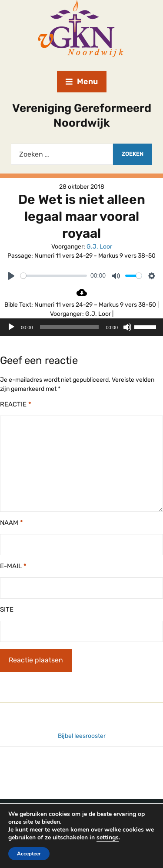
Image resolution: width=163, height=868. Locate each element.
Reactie (16, 404)
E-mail (13, 566)
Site (7, 609)
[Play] (11, 276)
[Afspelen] (11, 327)
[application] (81, 327)
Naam (12, 523)
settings (122, 838)
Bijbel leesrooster (82, 736)
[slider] (54, 276)
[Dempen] (127, 327)
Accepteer (30, 854)
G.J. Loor (99, 247)
